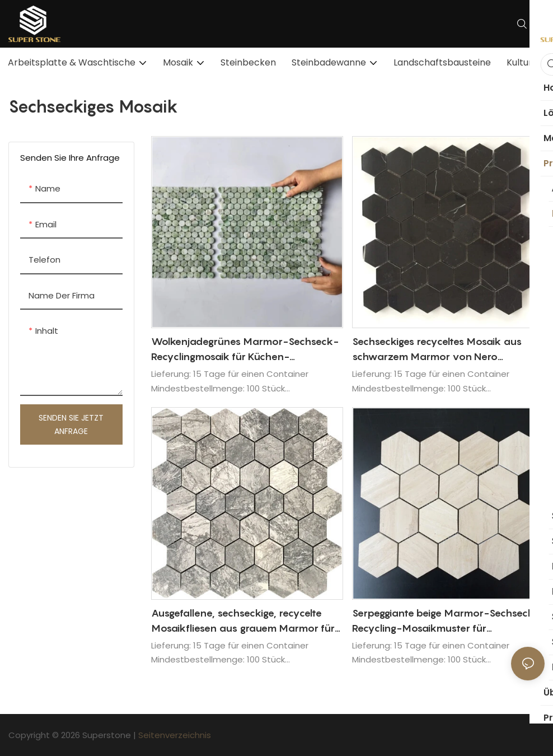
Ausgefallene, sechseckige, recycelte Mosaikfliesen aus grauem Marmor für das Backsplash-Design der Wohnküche (247, 621)
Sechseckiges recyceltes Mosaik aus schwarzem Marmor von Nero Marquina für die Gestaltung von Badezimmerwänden (437, 350)
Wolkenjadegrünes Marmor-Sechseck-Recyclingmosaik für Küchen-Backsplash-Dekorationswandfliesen (245, 350)
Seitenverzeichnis (175, 735)
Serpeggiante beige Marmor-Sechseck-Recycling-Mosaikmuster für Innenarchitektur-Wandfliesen (446, 621)
